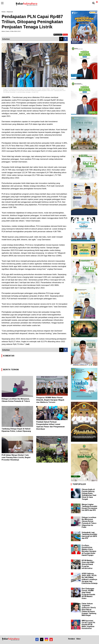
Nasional (10, 12)
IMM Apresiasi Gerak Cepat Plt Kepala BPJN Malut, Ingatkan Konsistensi (88, 625)
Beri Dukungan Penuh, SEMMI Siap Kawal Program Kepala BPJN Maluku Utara (88, 593)
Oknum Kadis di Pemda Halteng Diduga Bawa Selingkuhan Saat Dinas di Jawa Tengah (89, 494)
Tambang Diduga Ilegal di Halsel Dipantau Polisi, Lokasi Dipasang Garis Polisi (16, 431)
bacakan (58, 35)
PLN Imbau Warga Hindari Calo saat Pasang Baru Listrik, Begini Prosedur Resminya (16, 457)
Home (3, 12)
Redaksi (71, 639)
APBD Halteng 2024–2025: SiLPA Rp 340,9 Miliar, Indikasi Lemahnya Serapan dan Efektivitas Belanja (90, 578)
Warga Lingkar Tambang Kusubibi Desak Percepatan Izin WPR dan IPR (89, 507)
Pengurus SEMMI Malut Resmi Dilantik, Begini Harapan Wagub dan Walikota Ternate (50, 400)
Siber (79, 639)
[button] (97, 1)
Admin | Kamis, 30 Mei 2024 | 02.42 (11, 31)
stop (65, 35)
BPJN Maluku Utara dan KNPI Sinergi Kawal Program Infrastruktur (88, 564)
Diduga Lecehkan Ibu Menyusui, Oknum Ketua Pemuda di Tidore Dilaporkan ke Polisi (16, 401)
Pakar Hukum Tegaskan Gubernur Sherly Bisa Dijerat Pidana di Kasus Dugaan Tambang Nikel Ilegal (89, 609)
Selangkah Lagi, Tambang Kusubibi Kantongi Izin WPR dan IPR (89, 535)
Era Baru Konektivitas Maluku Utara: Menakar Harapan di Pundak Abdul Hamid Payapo (89, 550)
